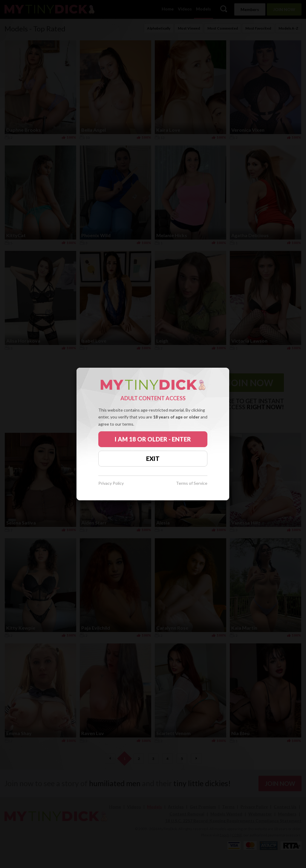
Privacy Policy (111, 483)
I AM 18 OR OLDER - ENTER (153, 439)
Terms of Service (192, 483)
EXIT (153, 458)
